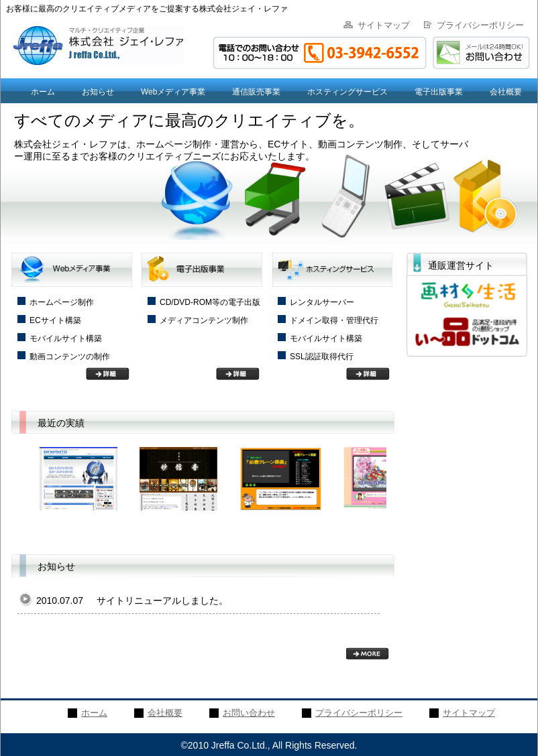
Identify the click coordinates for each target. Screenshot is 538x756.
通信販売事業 (256, 92)
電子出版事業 (439, 92)
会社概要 (506, 92)
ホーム (43, 92)
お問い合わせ (249, 713)
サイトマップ (384, 25)
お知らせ (98, 92)
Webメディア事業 (173, 92)
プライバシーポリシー (480, 25)
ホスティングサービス (347, 92)
